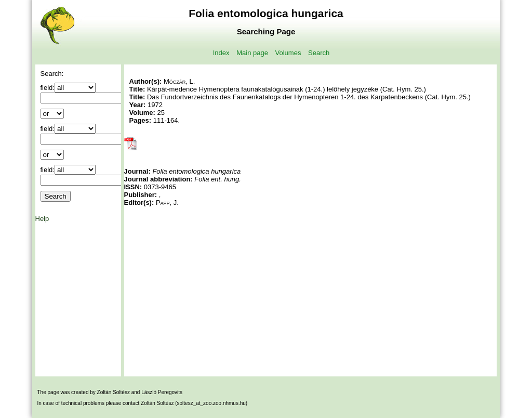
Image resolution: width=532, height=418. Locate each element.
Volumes (288, 53)
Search (319, 53)
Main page (252, 53)
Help (42, 219)
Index (221, 53)
